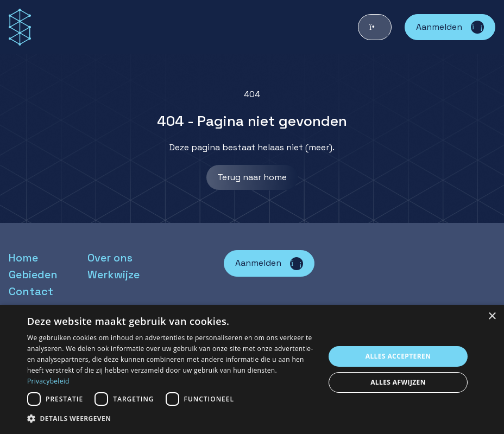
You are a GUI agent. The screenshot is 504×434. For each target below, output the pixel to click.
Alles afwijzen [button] (398, 382)
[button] (172, 419)
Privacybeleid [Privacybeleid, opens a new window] (48, 381)
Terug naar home (252, 177)
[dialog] (252, 369)
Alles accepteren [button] (398, 356)
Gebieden (33, 275)
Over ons (110, 258)
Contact (31, 291)
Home (23, 258)
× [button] (492, 317)
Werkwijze (114, 275)
